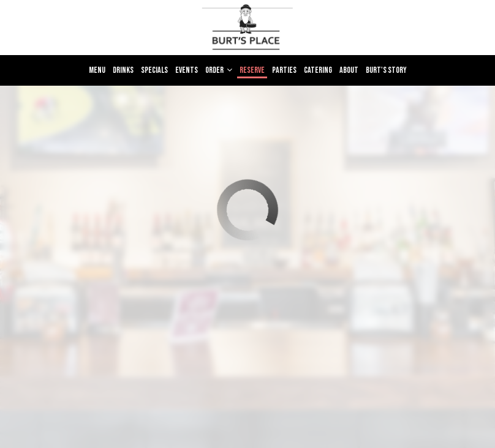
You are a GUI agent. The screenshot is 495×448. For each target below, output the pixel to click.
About (349, 70)
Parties (284, 70)
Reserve (252, 70)
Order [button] (219, 70)
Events (187, 70)
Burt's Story (386, 70)
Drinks (123, 70)
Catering (318, 70)
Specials (154, 70)
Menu (97, 70)
